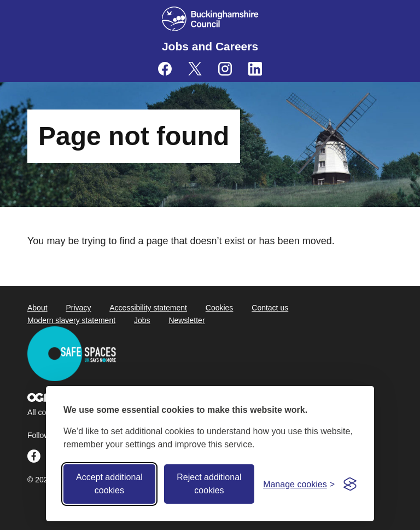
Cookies (220, 308)
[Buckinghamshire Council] (210, 19)
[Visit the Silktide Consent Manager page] (350, 484)
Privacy (78, 308)
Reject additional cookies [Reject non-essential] (209, 484)
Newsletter (186, 320)
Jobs (142, 320)
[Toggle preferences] (299, 484)
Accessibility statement (148, 308)
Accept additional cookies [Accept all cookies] (109, 484)
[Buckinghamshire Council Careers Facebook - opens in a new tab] (165, 69)
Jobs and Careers (210, 46)
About (37, 308)
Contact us (270, 308)
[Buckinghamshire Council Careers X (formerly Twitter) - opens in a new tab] (195, 69)
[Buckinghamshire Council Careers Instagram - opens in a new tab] (225, 69)
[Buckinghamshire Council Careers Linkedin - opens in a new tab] (255, 69)
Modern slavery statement (71, 320)
